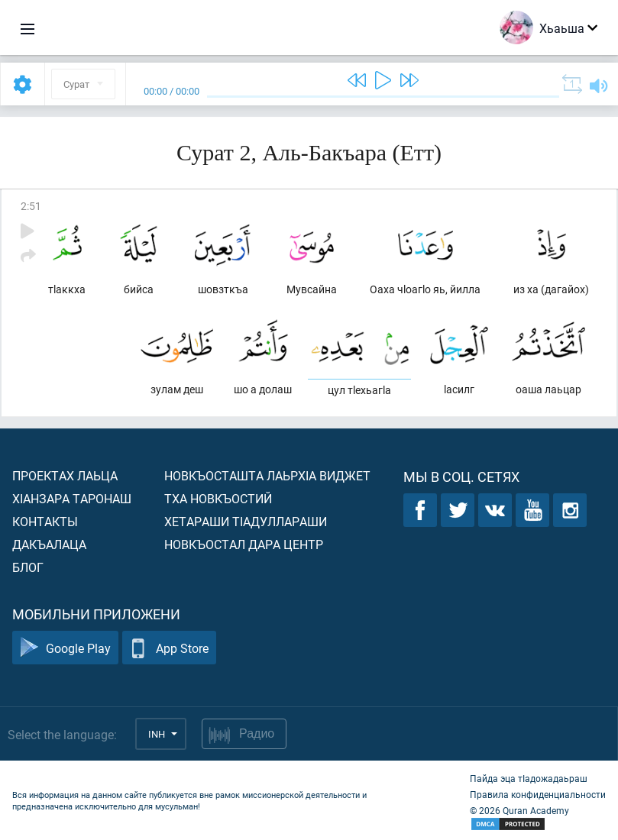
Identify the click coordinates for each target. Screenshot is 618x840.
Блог (28, 567)
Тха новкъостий (218, 498)
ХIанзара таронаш (72, 498)
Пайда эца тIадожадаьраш (529, 778)
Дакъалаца (49, 544)
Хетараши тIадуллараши (246, 521)
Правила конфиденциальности (538, 794)
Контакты (45, 521)
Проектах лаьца (65, 475)
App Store (169, 648)
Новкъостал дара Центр (244, 544)
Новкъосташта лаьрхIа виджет (267, 475)
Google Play (65, 648)
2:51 (31, 206)
